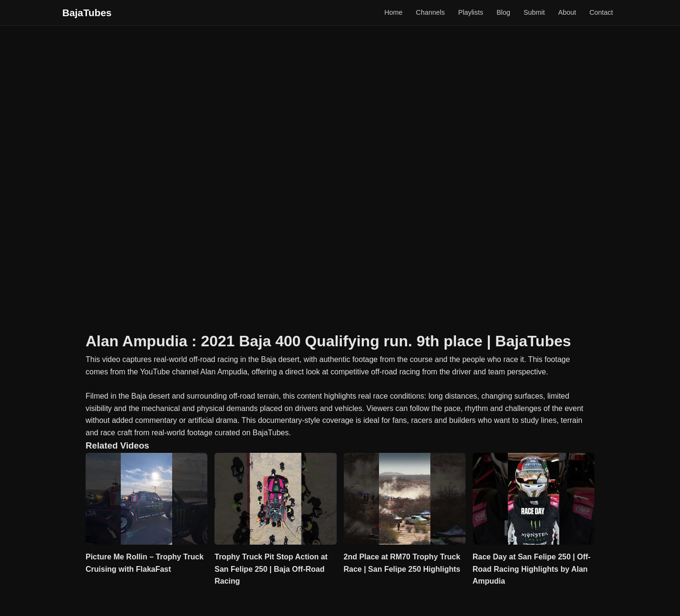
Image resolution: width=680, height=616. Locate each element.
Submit (534, 12)
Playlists (471, 12)
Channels (431, 12)
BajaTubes (87, 13)
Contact (601, 12)
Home (393, 12)
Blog (503, 12)
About (567, 12)
